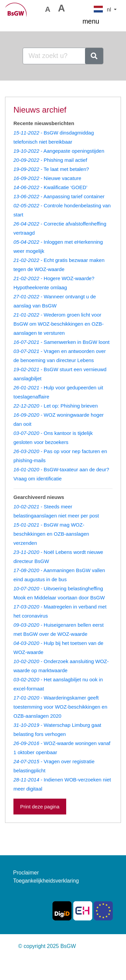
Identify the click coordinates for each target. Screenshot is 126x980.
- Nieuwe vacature (47, 178)
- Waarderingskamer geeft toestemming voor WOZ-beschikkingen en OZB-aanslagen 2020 (60, 707)
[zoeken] (94, 56)
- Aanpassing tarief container (59, 196)
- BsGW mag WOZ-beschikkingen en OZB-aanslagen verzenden (51, 534)
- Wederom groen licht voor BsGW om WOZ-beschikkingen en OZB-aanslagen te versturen (58, 324)
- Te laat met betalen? (51, 169)
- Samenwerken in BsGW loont (61, 342)
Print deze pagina (40, 807)
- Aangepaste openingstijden (59, 151)
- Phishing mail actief (50, 160)
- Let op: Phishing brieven (56, 406)
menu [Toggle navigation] (99, 22)
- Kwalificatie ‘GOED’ (50, 187)
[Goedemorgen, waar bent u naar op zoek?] (54, 56)
